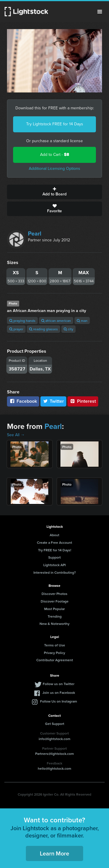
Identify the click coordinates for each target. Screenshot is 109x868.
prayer (16, 329)
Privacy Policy (54, 653)
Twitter (53, 401)
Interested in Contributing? (55, 572)
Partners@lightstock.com (54, 754)
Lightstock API (54, 565)
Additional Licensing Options (54, 169)
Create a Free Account (54, 542)
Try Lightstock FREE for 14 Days (55, 124)
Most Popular (54, 609)
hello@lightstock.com (54, 768)
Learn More (54, 853)
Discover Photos (54, 594)
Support (54, 557)
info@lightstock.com (54, 739)
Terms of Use (55, 645)
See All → (16, 435)
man (82, 321)
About (54, 535)
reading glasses (43, 329)
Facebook (23, 401)
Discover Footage (55, 601)
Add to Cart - (55, 155)
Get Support (55, 724)
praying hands (22, 321)
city (68, 329)
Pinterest (83, 401)
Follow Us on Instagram (59, 701)
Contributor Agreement (55, 660)
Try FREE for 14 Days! (55, 550)
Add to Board (54, 192)
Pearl (35, 234)
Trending (55, 616)
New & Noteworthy (54, 624)
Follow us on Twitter (59, 684)
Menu (100, 12)
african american (56, 321)
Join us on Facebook (59, 693)
